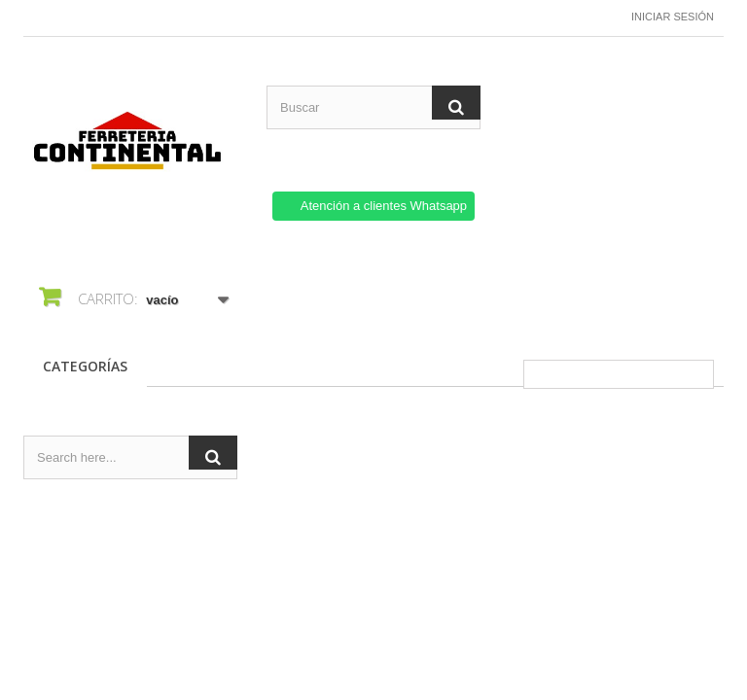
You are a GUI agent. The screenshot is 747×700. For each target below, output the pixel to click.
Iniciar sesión (673, 17)
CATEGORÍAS (85, 366)
